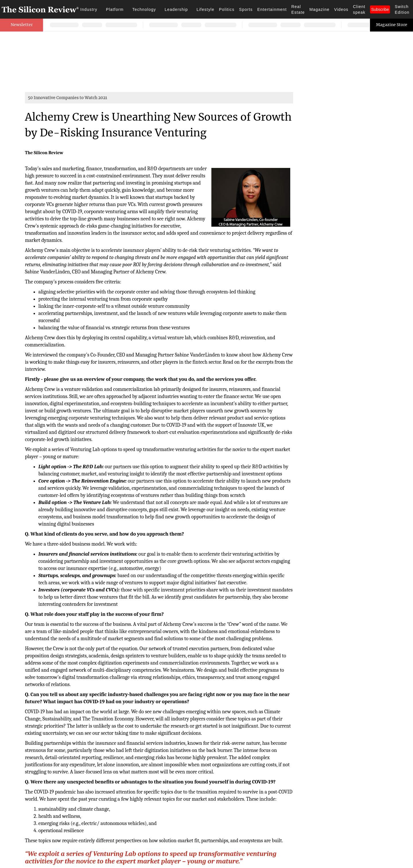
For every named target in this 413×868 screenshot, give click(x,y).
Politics (227, 9)
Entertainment (272, 9)
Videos (341, 9)
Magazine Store (392, 25)
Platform (115, 9)
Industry (89, 9)
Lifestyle (205, 9)
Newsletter (22, 25)
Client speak (359, 9)
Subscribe (380, 9)
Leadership (176, 9)
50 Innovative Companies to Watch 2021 (67, 98)
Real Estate (298, 9)
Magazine (320, 9)
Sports (246, 9)
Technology (144, 9)
